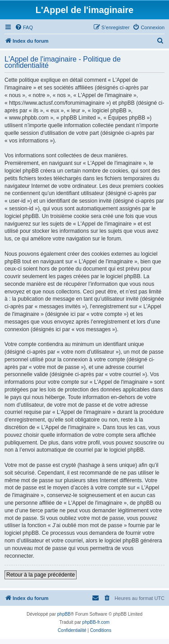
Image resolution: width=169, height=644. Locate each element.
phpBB (64, 614)
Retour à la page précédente (41, 575)
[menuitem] (24, 27)
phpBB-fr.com (96, 622)
